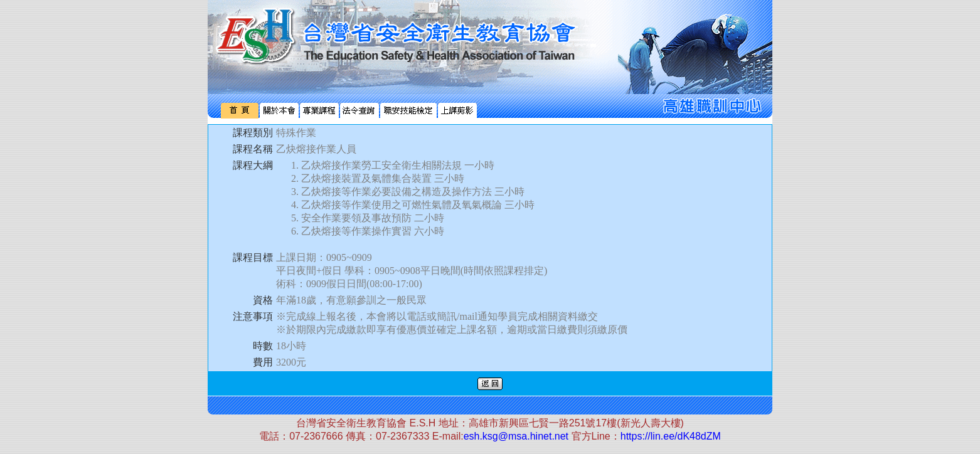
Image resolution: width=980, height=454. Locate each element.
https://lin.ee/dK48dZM (671, 436)
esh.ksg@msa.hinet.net (516, 436)
